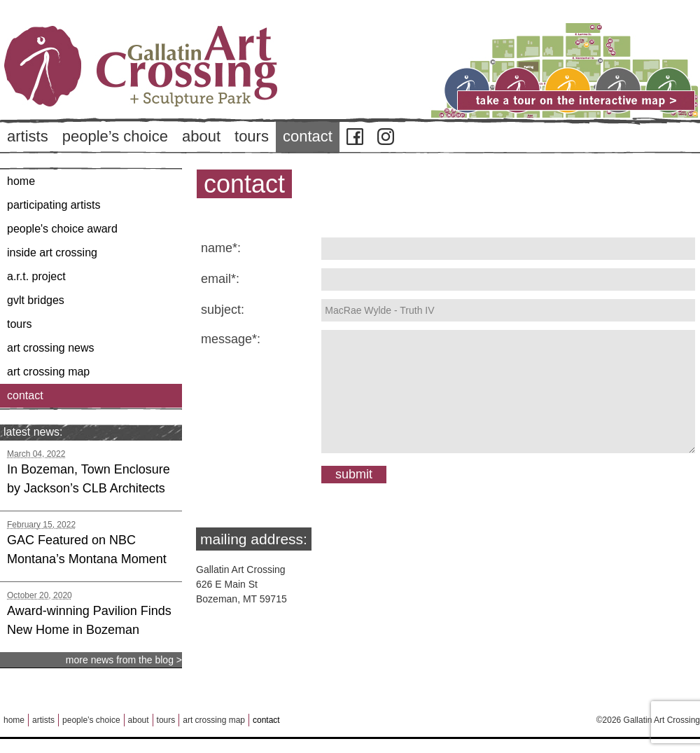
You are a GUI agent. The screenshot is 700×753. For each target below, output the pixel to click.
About (201, 136)
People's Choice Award (62, 229)
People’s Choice (115, 136)
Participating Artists (54, 205)
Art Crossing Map (48, 372)
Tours (252, 136)
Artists (28, 136)
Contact (308, 136)
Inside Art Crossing (52, 253)
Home (21, 181)
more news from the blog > (124, 660)
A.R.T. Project (36, 276)
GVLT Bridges (36, 300)
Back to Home (182, 90)
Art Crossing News (51, 348)
